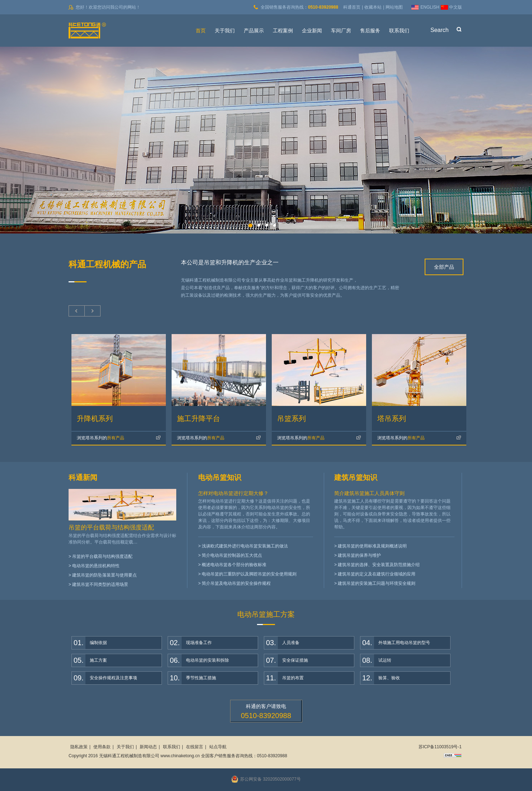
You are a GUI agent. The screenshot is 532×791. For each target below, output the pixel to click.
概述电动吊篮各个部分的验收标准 (234, 565)
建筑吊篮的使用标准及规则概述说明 (372, 546)
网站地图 (394, 7)
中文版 (456, 7)
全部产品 (444, 267)
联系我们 (399, 31)
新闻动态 (148, 747)
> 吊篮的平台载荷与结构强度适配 (101, 556)
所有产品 (101, 438)
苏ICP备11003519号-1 (440, 747)
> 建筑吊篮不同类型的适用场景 (98, 584)
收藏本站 (373, 7)
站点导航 (218, 747)
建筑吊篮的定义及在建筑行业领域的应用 (377, 574)
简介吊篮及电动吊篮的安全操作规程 (236, 583)
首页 (201, 31)
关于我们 (225, 31)
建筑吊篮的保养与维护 (359, 555)
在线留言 (195, 747)
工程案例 (283, 31)
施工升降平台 (199, 418)
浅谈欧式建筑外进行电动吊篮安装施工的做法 (245, 546)
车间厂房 (341, 31)
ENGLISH (430, 7)
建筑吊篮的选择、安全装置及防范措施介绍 (379, 565)
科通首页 (352, 7)
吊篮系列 (291, 418)
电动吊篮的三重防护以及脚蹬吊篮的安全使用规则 (249, 574)
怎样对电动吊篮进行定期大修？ (233, 493)
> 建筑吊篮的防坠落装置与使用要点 (103, 575)
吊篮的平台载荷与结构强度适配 (111, 528)
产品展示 (254, 31)
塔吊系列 (392, 418)
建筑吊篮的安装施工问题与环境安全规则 (377, 583)
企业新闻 (312, 31)
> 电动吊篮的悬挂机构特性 (94, 566)
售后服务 (370, 31)
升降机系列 (95, 418)
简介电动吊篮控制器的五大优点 (232, 555)
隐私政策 (79, 747)
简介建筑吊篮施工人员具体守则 (369, 493)
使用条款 (102, 747)
